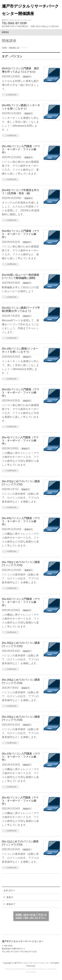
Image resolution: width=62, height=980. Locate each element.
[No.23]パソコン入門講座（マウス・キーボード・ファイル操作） (21, 757)
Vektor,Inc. (52, 969)
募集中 (10, 897)
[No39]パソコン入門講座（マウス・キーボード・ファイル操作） (21, 234)
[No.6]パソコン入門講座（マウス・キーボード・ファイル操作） (20, 801)
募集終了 (27, 77)
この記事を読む (11, 95)
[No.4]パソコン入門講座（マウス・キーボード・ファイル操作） (20, 441)
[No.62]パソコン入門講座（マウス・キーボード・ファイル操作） (21, 602)
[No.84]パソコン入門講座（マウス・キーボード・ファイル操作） (21, 521)
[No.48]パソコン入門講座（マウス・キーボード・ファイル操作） (21, 149)
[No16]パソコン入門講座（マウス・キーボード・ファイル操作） (21, 393)
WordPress (21, 969)
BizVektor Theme (37, 969)
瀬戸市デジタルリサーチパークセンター (32, 963)
